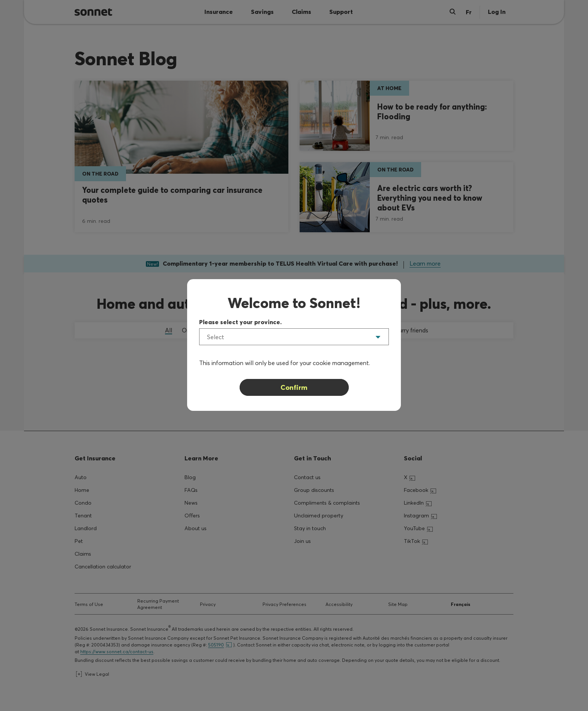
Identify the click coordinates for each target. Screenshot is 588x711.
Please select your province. (240, 322)
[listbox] (294, 337)
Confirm (294, 387)
